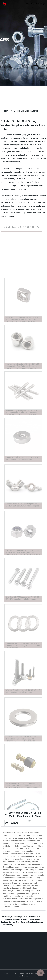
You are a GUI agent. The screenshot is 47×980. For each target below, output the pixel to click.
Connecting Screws (19, 917)
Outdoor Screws (20, 919)
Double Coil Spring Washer (26, 111)
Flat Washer (5, 917)
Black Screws (21, 922)
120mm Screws (34, 919)
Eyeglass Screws (35, 922)
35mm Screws (6, 919)
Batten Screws (34, 917)
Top (40, 972)
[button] (27, 4)
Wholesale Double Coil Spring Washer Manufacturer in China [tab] (23, 815)
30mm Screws (6, 925)
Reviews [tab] (11, 823)
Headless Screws (8, 922)
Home (7, 111)
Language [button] (41, 4)
